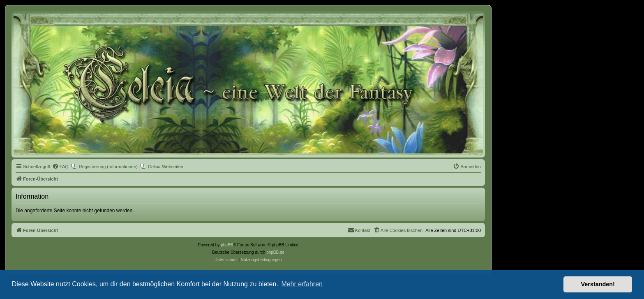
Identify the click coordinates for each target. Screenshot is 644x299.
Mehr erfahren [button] (302, 284)
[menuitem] (60, 167)
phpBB (227, 245)
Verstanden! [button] (598, 284)
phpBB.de (275, 252)
